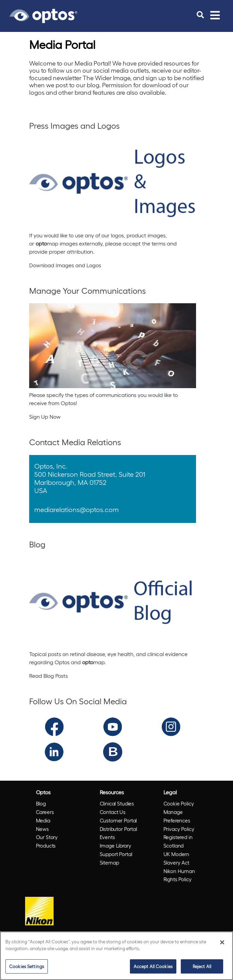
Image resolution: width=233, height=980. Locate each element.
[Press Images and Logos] (113, 183)
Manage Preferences (177, 816)
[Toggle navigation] (215, 15)
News (42, 829)
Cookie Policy (179, 803)
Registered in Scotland (178, 841)
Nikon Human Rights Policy (179, 875)
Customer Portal (118, 820)
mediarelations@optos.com (76, 509)
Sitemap (109, 863)
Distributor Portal (118, 829)
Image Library (115, 846)
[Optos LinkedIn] (54, 751)
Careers (45, 812)
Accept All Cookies (153, 966)
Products (46, 846)
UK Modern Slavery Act (177, 858)
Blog (41, 803)
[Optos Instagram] (171, 726)
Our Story (47, 837)
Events (107, 837)
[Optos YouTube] (113, 726)
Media (43, 820)
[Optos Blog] (113, 751)
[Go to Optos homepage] (43, 15)
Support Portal (116, 854)
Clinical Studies (117, 803)
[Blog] (113, 602)
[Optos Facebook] (54, 726)
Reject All (202, 966)
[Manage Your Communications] (113, 346)
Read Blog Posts (48, 676)
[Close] (222, 942)
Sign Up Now (45, 416)
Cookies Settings (27, 966)
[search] (200, 15)
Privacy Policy (179, 829)
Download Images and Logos (65, 265)
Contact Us (113, 812)
